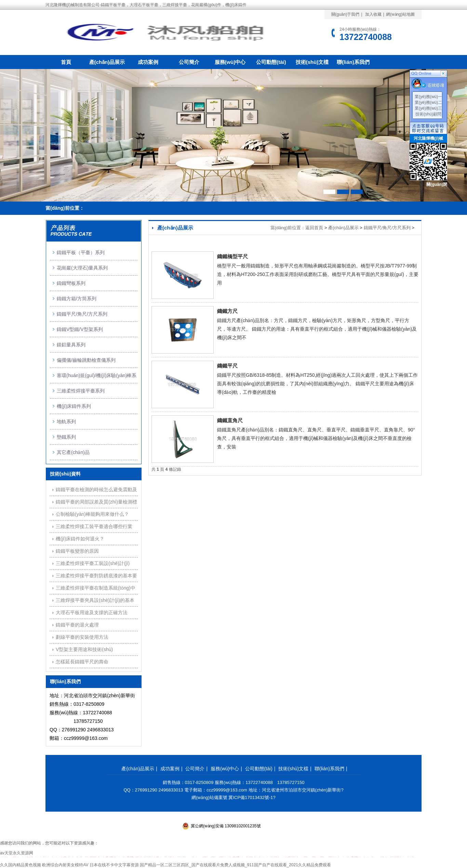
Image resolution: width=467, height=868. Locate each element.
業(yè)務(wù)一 (428, 97)
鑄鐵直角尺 (230, 420)
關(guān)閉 (437, 184)
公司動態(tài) (271, 62)
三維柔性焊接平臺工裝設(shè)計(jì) (93, 563)
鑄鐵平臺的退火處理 (77, 625)
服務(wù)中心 (230, 62)
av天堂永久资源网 (17, 853)
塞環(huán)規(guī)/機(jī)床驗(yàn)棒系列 (97, 378)
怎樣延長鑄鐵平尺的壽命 (82, 662)
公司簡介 (189, 62)
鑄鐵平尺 (227, 366)
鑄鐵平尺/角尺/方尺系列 (387, 228)
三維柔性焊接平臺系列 (81, 391)
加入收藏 (373, 14)
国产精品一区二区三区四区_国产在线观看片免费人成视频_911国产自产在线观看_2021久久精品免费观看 (235, 865)
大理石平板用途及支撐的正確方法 (92, 612)
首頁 (66, 62)
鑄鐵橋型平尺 (232, 256)
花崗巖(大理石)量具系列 (82, 268)
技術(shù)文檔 (312, 62)
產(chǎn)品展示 (107, 62)
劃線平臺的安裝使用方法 (82, 637)
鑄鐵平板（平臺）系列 (81, 252)
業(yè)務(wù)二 (428, 102)
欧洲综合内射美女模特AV (65, 865)
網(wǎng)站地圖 (400, 14)
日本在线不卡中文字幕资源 (114, 865)
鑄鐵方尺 (227, 311)
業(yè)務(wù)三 (428, 108)
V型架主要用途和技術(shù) (84, 649)
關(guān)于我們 (345, 14)
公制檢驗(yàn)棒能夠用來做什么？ (92, 514)
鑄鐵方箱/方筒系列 (77, 299)
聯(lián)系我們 (353, 62)
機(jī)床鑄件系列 (74, 406)
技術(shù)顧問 (428, 114)
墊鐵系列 (66, 437)
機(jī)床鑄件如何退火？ (80, 539)
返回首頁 (314, 228)
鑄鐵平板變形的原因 (77, 551)
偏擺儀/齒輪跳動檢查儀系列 (86, 360)
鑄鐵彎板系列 (71, 283)
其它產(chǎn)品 (73, 452)
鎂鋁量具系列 (71, 345)
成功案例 (148, 62)
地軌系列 (66, 422)
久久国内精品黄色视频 (21, 865)
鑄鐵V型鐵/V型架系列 (80, 329)
